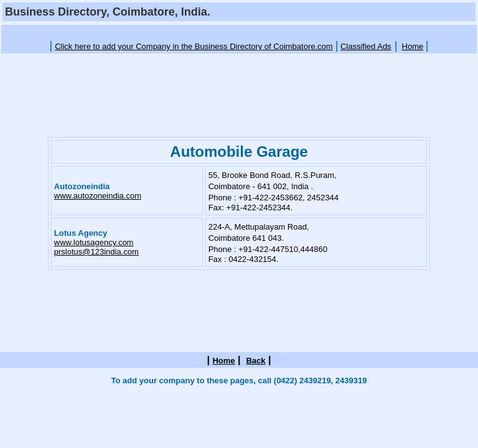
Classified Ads (366, 46)
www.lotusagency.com (94, 242)
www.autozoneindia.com (98, 196)
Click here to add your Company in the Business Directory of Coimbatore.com (194, 46)
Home (413, 46)
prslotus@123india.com (96, 252)
